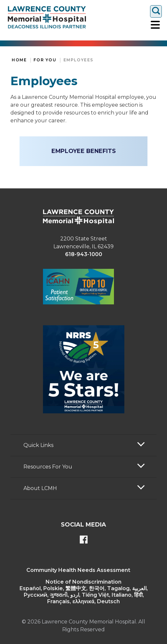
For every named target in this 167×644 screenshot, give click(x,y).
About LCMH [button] (40, 488)
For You (45, 60)
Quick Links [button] (38, 445)
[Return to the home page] (47, 17)
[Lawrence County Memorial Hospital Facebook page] (84, 540)
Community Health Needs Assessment (78, 570)
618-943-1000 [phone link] (84, 254)
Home (19, 60)
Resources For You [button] (48, 467)
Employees (78, 60)
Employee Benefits (84, 151)
